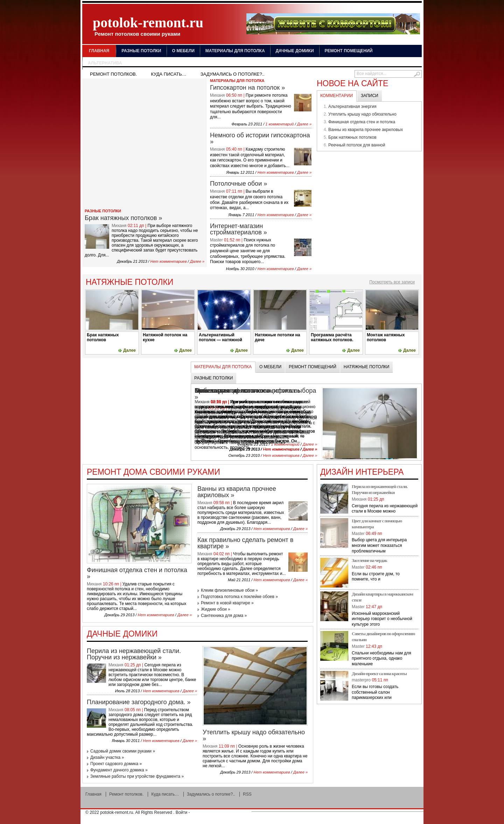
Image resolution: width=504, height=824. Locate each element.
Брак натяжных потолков (352, 137)
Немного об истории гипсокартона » (260, 138)
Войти (182, 812)
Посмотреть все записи (392, 282)
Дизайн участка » (107, 757)
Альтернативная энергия (352, 107)
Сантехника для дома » (224, 616)
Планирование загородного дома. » (139, 702)
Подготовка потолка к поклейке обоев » (239, 597)
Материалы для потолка (235, 51)
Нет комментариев (168, 261)
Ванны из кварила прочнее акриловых (366, 130)
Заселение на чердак (369, 560)
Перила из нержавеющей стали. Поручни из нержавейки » (134, 654)
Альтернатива (105, 63)
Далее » (197, 261)
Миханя (119, 226)
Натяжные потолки (367, 367)
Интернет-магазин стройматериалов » (239, 229)
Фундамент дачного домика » (119, 770)
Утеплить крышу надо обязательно (362, 114)
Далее (129, 350)
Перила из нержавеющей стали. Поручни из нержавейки (380, 489)
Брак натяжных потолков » (123, 218)
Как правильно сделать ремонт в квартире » (245, 543)
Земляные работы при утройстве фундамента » (137, 776)
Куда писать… (169, 74)
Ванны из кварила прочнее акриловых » (237, 492)
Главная (99, 51)
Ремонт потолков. (113, 74)
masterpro (361, 680)
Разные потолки (141, 51)
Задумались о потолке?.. (233, 74)
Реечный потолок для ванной (357, 145)
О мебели (183, 51)
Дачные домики (295, 51)
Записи (370, 96)
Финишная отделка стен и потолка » (137, 573)
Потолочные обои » (239, 184)
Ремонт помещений (349, 51)
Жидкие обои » (216, 609)
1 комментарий (279, 124)
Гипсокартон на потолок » (247, 88)
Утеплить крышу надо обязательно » (254, 735)
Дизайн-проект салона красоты (379, 674)
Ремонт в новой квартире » (227, 603)
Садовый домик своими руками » (123, 751)
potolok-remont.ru (148, 26)
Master (216, 240)
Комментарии (337, 96)
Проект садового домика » (116, 764)
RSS (247, 794)
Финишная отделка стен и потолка (362, 122)
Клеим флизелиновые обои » (229, 590)
